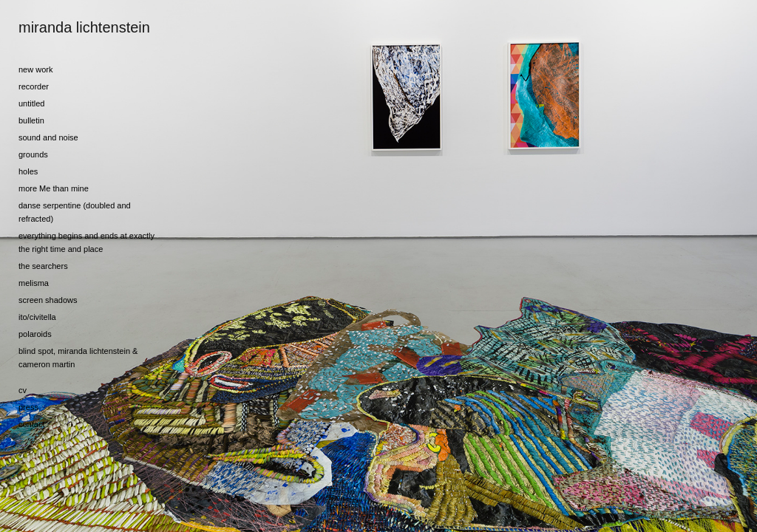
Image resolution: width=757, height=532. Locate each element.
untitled (31, 103)
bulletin (31, 120)
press (28, 407)
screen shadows (48, 300)
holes (28, 171)
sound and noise (48, 137)
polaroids (35, 334)
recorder (34, 86)
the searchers (43, 266)
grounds (33, 154)
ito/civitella (37, 317)
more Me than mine (54, 188)
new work (35, 69)
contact (31, 424)
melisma (34, 283)
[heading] (55, 28)
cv (23, 390)
